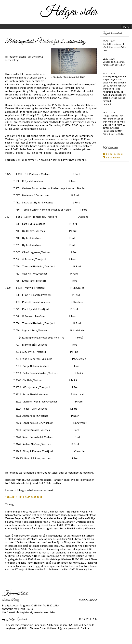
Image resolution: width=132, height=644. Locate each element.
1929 (39, 497)
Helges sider (69, 12)
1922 (21, 497)
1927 (34, 497)
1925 (28, 497)
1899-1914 (11, 497)
